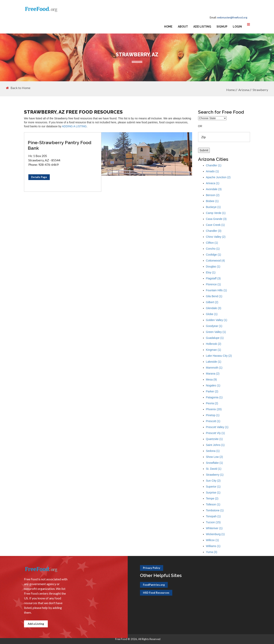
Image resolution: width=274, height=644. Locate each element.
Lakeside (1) (214, 362)
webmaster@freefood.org (232, 17)
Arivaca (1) (213, 183)
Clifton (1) (212, 243)
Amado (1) (212, 171)
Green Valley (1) (216, 332)
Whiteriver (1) (214, 528)
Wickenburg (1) (215, 534)
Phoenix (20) (214, 409)
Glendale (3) (214, 308)
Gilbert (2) (212, 302)
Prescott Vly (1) (216, 433)
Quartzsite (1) (214, 439)
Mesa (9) (211, 379)
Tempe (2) (212, 498)
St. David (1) (214, 469)
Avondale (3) (214, 189)
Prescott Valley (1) (217, 427)
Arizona (244, 90)
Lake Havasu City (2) (219, 356)
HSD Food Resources (156, 593)
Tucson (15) (213, 522)
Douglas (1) (213, 266)
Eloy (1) (211, 272)
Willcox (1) (212, 540)
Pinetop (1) (213, 415)
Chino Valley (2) (216, 237)
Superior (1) (213, 487)
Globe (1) (212, 314)
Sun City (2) (213, 481)
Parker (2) (212, 391)
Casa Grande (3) (216, 219)
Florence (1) (213, 284)
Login (237, 27)
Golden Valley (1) (217, 320)
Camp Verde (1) (216, 213)
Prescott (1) (213, 421)
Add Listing (202, 27)
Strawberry (260, 90)
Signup (222, 27)
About (183, 27)
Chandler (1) (214, 165)
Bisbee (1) (212, 201)
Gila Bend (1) (214, 296)
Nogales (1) (213, 385)
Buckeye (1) (213, 207)
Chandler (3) (214, 231)
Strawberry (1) (215, 475)
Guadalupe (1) (215, 338)
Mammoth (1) (214, 368)
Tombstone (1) (215, 510)
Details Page (39, 177)
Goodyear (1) (214, 326)
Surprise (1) (213, 493)
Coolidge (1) (214, 255)
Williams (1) (213, 546)
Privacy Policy (152, 568)
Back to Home (18, 88)
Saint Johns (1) (215, 445)
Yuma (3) (212, 552)
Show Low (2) (215, 457)
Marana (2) (213, 374)
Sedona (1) (213, 451)
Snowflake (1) (215, 463)
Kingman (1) (214, 350)
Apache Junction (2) (218, 177)
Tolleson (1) (213, 504)
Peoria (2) (212, 403)
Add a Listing (36, 624)
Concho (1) (213, 249)
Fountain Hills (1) (217, 290)
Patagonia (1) (214, 397)
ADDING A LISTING (74, 126)
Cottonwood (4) (216, 261)
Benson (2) (213, 195)
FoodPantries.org (154, 585)
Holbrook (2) (214, 344)
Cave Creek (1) (215, 225)
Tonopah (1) (213, 516)
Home (168, 27)
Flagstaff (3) (213, 278)
